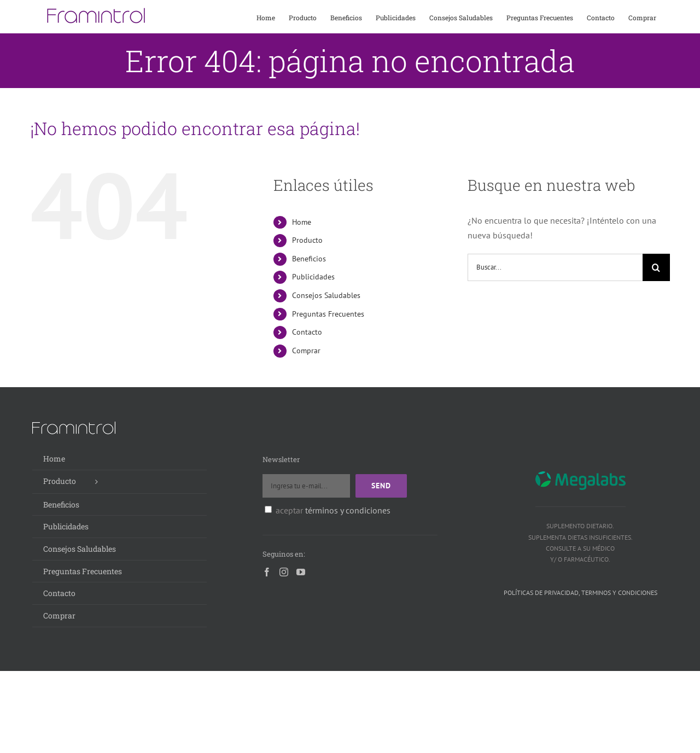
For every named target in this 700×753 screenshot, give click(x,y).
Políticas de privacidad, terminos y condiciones (581, 593)
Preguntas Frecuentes (328, 314)
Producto (307, 240)
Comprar (306, 351)
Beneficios (309, 259)
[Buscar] (656, 267)
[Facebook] (267, 572)
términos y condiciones (348, 510)
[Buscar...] (555, 267)
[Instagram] (284, 572)
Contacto (307, 332)
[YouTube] (301, 572)
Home (302, 222)
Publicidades (313, 277)
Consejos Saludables (326, 295)
